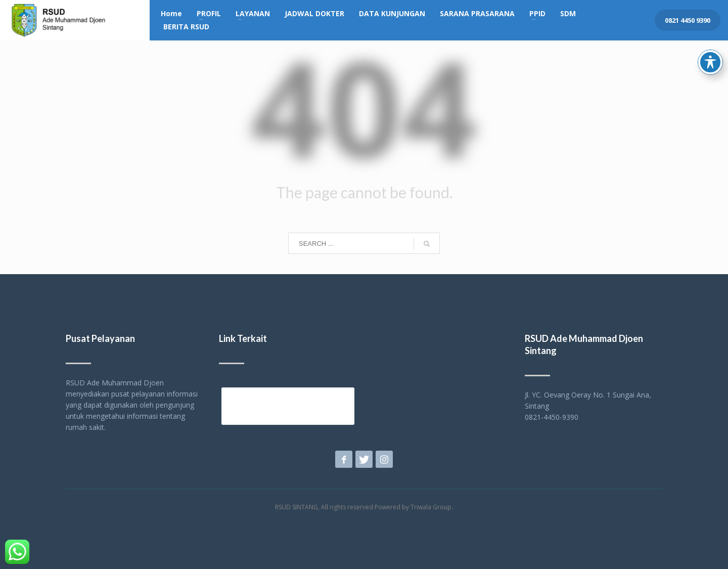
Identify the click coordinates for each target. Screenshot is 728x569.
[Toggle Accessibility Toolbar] (710, 37)
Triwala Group (431, 507)
